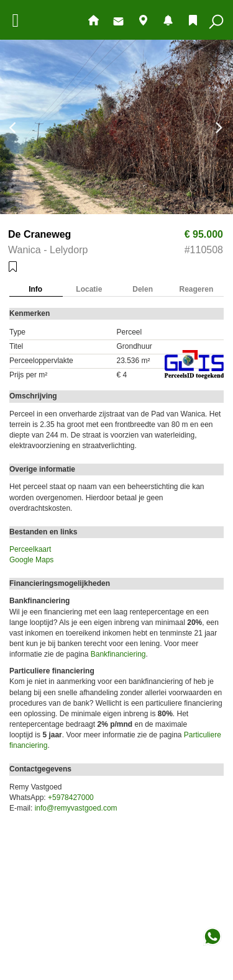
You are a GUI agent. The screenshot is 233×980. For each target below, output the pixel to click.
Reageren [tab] (197, 289)
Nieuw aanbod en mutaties (168, 20)
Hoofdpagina (94, 20)
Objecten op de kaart (143, 20)
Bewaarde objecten (193, 20)
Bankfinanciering (118, 654)
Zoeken (216, 22)
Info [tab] (35, 289)
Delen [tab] (143, 289)
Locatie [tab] (89, 289)
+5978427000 (71, 798)
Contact (118, 21)
